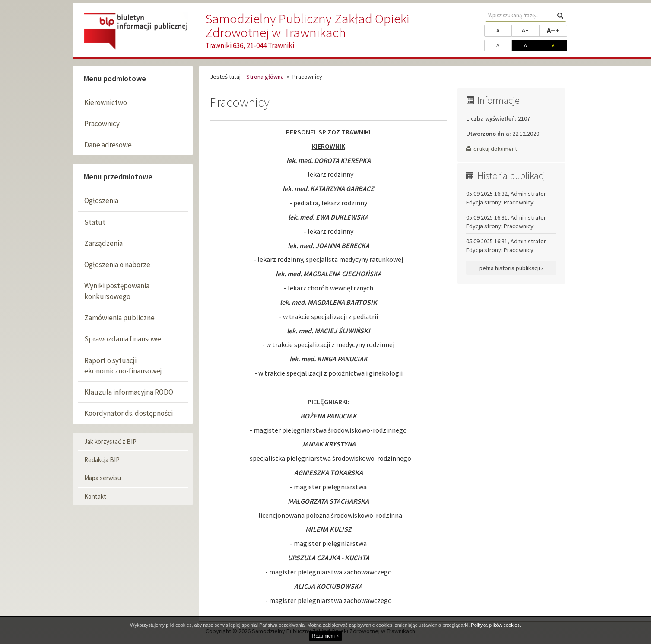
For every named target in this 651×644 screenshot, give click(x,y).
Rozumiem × (325, 636)
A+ (530, 30)
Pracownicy (102, 124)
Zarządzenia (103, 243)
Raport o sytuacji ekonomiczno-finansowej (123, 366)
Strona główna (265, 77)
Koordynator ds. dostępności (129, 413)
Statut (95, 222)
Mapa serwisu (103, 478)
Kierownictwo (106, 102)
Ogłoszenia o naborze (117, 265)
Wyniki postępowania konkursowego (117, 291)
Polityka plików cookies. (496, 625)
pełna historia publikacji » (511, 268)
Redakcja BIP (102, 460)
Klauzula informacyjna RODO (129, 392)
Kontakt (95, 496)
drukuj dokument (492, 149)
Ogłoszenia (101, 201)
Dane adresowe (108, 145)
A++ (557, 30)
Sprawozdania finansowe (123, 339)
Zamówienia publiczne (119, 318)
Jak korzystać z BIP (110, 442)
